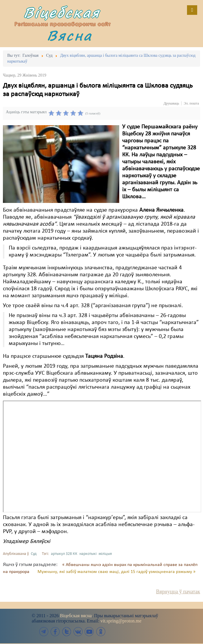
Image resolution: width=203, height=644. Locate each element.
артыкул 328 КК (64, 554)
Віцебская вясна (76, 616)
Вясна (70, 35)
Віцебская (62, 12)
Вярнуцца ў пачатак (178, 592)
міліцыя (105, 554)
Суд (34, 554)
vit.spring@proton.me (121, 621)
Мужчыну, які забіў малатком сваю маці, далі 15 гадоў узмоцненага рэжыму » (116, 572)
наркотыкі (88, 554)
